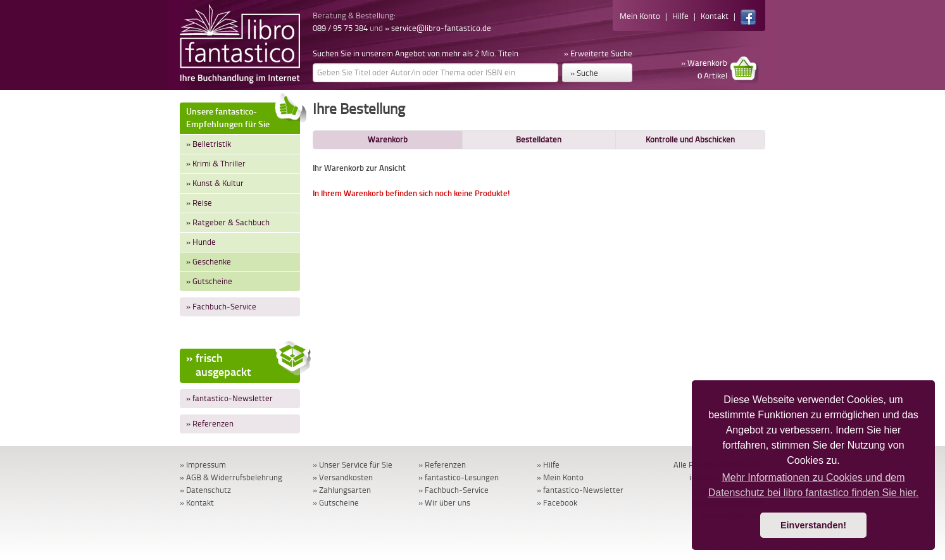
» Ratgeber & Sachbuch (228, 222)
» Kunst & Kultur (215, 183)
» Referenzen (210, 424)
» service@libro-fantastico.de (438, 28)
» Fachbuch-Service (221, 307)
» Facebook (557, 503)
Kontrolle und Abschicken (690, 140)
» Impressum (203, 465)
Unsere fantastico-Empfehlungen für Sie (243, 116)
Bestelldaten (539, 140)
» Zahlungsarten (342, 490)
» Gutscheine (209, 281)
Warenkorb (388, 140)
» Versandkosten (343, 477)
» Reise (199, 203)
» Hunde (201, 242)
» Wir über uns (444, 503)
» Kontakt (197, 503)
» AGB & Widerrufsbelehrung (231, 477)
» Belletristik (209, 144)
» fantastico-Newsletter (229, 398)
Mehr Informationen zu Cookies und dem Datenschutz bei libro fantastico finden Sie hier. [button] (814, 485)
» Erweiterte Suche (598, 53)
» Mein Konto (560, 477)
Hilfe (680, 16)
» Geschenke (209, 262)
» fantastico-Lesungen (459, 477)
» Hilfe (548, 465)
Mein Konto (640, 16)
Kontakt (715, 16)
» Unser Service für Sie (353, 465)
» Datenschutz (205, 490)
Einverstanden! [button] (813, 525)
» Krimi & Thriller (216, 164)
